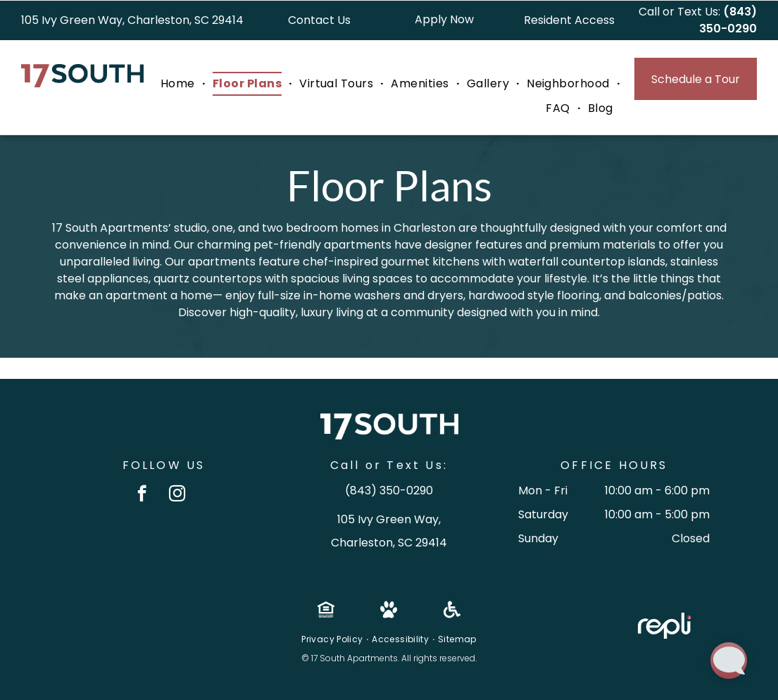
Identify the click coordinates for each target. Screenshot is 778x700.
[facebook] (142, 495)
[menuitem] (180, 84)
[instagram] (177, 495)
